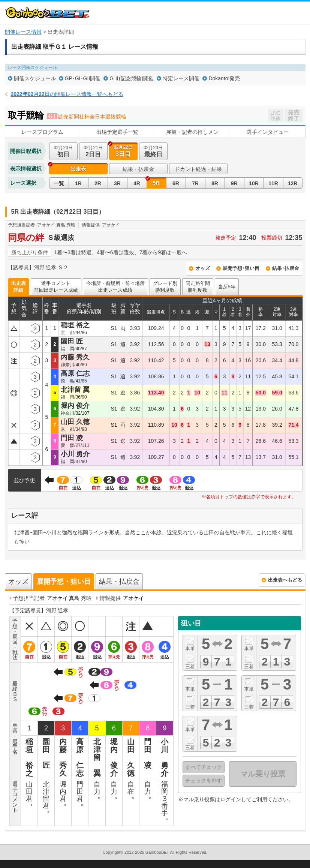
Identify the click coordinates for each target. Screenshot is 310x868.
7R (195, 183)
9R (234, 183)
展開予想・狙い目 (64, 582)
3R (117, 183)
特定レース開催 (181, 78)
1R (78, 183)
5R (156, 183)
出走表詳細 (19, 287)
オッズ (203, 268)
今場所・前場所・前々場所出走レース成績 (115, 287)
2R (98, 183)
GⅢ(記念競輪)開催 (132, 78)
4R (137, 183)
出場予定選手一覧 (117, 132)
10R (254, 183)
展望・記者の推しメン (192, 132)
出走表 (78, 169)
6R (176, 183)
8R (215, 183)
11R (273, 183)
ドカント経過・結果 (198, 169)
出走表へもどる (285, 580)
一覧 (59, 183)
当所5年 (227, 287)
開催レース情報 (23, 32)
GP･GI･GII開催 (83, 78)
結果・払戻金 (138, 169)
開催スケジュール (35, 78)
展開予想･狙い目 (241, 268)
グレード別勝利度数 (165, 287)
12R (293, 183)
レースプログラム (42, 132)
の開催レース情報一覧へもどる (67, 94)
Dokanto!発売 (224, 78)
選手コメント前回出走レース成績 (56, 287)
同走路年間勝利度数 (198, 287)
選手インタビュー (268, 132)
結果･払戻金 (286, 268)
